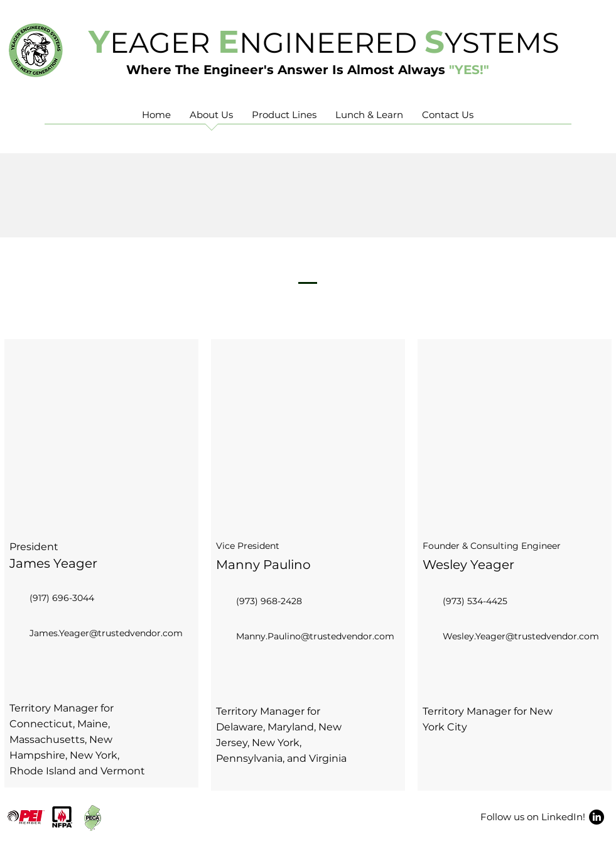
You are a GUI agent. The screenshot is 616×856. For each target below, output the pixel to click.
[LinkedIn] (597, 817)
